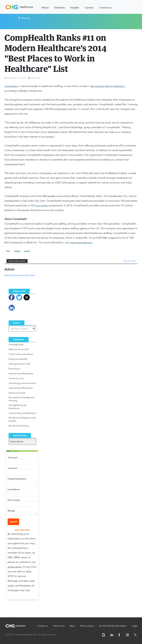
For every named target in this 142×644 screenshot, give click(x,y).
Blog (72, 626)
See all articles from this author (20, 275)
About (45, 8)
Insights (75, 8)
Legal (135, 626)
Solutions (59, 8)
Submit (13, 522)
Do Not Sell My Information (113, 626)
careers (27, 251)
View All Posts (129, 261)
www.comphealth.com (81, 243)
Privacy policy (87, 626)
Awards (17, 251)
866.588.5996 (22, 530)
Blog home (24, 18)
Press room (59, 626)
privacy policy (15, 567)
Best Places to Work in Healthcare (107, 86)
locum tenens (42, 206)
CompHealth (11, 86)
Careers (89, 8)
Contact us (105, 8)
